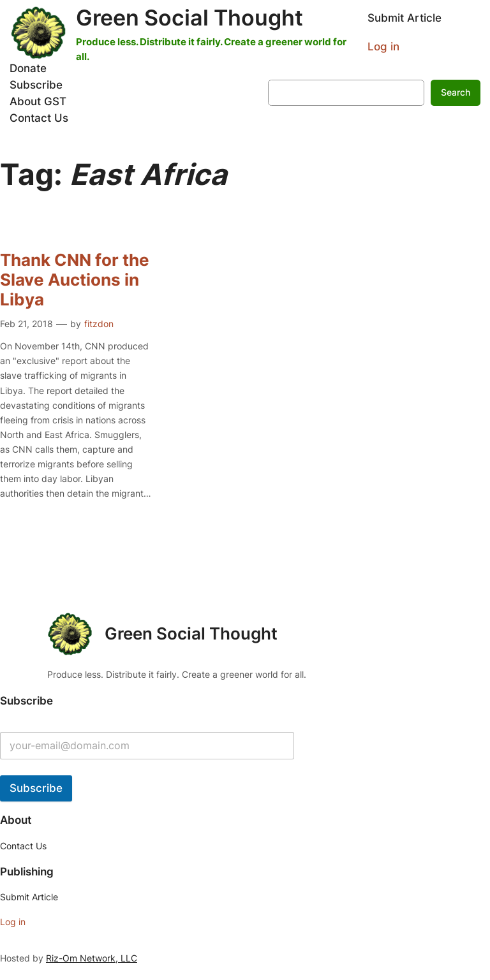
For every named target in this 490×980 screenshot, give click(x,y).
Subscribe (36, 788)
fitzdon (99, 324)
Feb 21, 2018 (26, 324)
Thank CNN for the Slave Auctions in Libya (75, 280)
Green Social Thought (189, 18)
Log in (383, 47)
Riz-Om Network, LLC (92, 958)
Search (456, 92)
